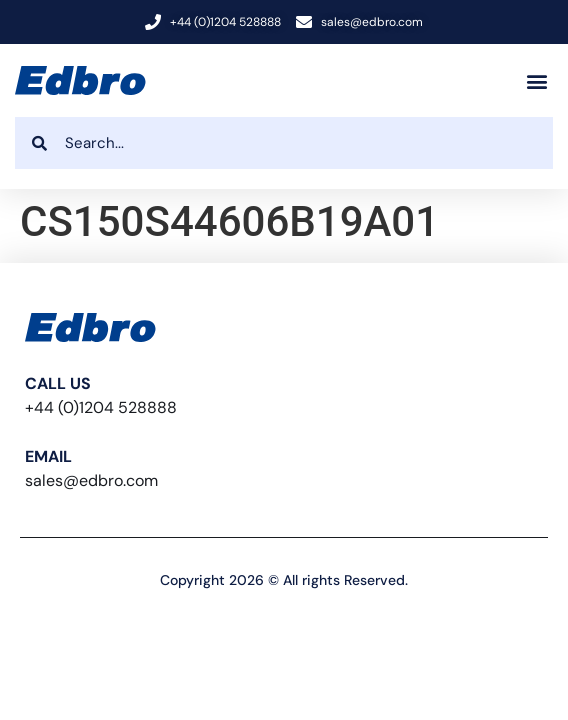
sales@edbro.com (91, 480)
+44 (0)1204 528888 (101, 407)
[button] (536, 80)
